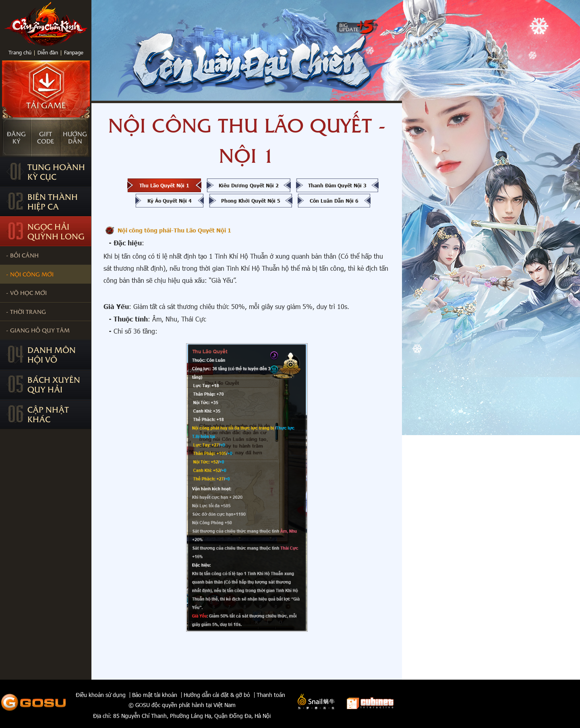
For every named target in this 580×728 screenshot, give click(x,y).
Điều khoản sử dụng (101, 695)
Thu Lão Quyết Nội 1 (164, 185)
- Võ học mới (26, 292)
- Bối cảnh (22, 255)
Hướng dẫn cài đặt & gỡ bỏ (217, 695)
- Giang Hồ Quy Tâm (38, 330)
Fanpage (74, 52)
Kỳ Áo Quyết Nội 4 (170, 201)
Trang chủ (20, 52)
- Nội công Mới (30, 274)
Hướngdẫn (75, 137)
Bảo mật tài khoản (155, 695)
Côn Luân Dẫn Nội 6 (334, 201)
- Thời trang (26, 311)
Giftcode (46, 137)
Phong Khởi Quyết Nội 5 (251, 201)
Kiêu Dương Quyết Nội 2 (249, 185)
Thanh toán (271, 695)
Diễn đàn (48, 52)
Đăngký (16, 137)
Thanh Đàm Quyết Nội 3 (337, 185)
